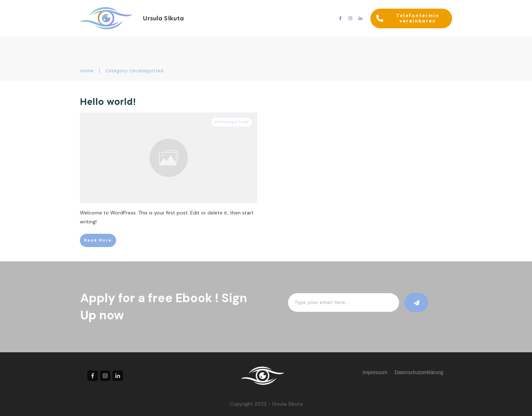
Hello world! (108, 102)
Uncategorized (232, 122)
